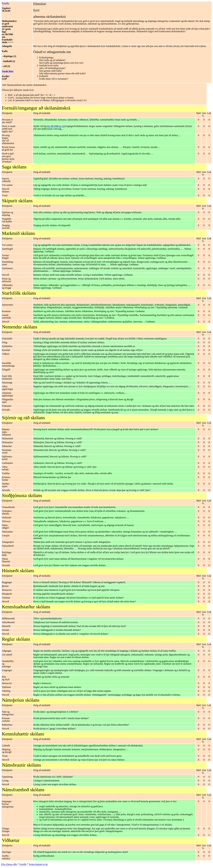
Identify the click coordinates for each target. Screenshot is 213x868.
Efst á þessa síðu (9, 864)
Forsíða (5, 3)
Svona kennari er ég (38, 864)
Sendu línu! (8, 71)
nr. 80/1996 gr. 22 (56, 126)
